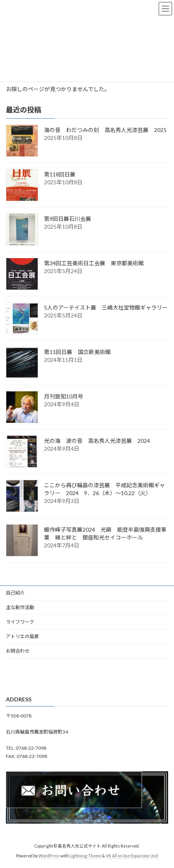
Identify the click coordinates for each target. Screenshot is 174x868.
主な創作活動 (20, 607)
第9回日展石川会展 (68, 219)
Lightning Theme (85, 856)
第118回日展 (60, 174)
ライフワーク (20, 622)
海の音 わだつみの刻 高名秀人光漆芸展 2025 (105, 130)
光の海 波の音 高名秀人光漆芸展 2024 (100, 441)
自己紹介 (15, 593)
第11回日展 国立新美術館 (77, 352)
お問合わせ (18, 651)
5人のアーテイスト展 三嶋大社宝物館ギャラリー (106, 307)
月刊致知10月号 (66, 396)
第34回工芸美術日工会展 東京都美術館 (94, 263)
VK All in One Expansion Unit (132, 856)
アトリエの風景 (22, 636)
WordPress (49, 856)
